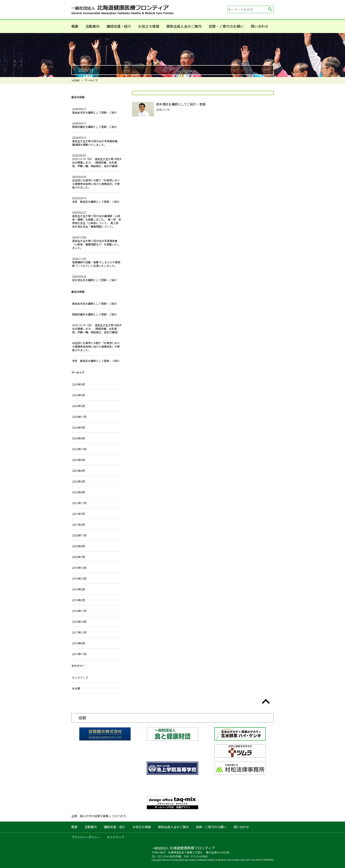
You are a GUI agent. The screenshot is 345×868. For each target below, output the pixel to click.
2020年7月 (79, 557)
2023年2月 (79, 482)
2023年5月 (79, 460)
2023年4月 (79, 471)
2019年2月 (79, 600)
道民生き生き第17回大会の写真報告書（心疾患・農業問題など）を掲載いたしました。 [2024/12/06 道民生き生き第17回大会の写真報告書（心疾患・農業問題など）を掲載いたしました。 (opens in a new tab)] (96, 243)
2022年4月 (79, 492)
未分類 (76, 688)
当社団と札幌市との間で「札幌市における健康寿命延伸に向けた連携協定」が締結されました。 (96, 182)
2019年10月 (79, 579)
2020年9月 (79, 546)
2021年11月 (79, 503)
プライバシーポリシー (86, 837)
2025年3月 (79, 406)
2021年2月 (79, 525)
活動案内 (92, 26)
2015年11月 (79, 654)
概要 (75, 26)
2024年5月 (79, 428)
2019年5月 (79, 589)
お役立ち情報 (149, 26)
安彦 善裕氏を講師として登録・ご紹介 (96, 200)
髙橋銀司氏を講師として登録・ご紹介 (95, 111)
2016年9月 (79, 643)
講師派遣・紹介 (119, 26)
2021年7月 (79, 514)
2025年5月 (79, 395)
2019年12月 (79, 568)
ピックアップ (80, 678)
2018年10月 (79, 622)
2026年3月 (79, 384)
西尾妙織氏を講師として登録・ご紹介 (95, 125)
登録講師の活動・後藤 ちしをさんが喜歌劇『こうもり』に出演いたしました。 (96, 262)
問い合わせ (260, 26)
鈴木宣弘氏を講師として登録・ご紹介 (95, 278)
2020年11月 (79, 535)
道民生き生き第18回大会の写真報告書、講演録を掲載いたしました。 (96, 141)
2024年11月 (79, 417)
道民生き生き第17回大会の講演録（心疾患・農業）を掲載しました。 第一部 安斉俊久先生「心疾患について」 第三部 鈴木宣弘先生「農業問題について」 (97, 220)
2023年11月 (79, 449)
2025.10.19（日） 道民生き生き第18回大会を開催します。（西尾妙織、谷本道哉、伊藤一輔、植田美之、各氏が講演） (97, 161)
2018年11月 (79, 611)
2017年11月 (79, 633)
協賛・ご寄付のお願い (226, 26)
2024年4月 (79, 438)
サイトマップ (116, 837)
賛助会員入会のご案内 (184, 26)
